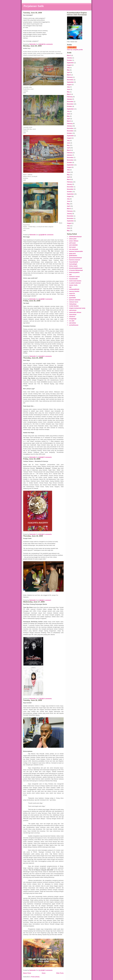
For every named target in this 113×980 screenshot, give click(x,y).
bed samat (72, 247)
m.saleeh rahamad (75, 283)
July (68, 68)
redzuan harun (74, 302)
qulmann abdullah (75, 300)
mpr (70, 287)
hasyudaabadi (74, 262)
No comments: (49, 44)
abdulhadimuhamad (75, 237)
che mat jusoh (74, 249)
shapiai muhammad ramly (77, 308)
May (68, 70)
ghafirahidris (73, 256)
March (69, 55)
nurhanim (72, 295)
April (69, 72)
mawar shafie (73, 285)
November (70, 104)
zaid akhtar (73, 323)
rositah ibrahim (74, 306)
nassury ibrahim (74, 291)
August (69, 65)
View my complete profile (75, 50)
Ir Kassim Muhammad (76, 270)
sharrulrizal (73, 315)
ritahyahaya (73, 304)
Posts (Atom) (35, 977)
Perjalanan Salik (34, 6)
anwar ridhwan (74, 241)
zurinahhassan (74, 325)
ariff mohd (72, 243)
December (70, 80)
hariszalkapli (73, 264)
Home (44, 973)
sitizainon (72, 317)
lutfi (70, 275)
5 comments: (48, 457)
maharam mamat (74, 277)
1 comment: (48, 600)
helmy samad (73, 266)
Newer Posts (27, 973)
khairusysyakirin (74, 272)
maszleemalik (73, 279)
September (70, 63)
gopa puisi (72, 253)
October (70, 60)
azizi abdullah (73, 245)
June (69, 89)
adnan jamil (73, 239)
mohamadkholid (74, 289)
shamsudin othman (75, 312)
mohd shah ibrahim (75, 281)
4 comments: (48, 699)
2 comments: (48, 356)
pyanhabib (72, 298)
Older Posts (60, 973)
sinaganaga (73, 319)
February (70, 77)
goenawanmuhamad (75, 258)
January (70, 58)
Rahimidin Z (73, 47)
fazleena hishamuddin (76, 251)
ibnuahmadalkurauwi (76, 268)
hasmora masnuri (75, 260)
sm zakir (72, 321)
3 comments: (49, 299)
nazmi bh (72, 293)
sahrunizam (73, 310)
